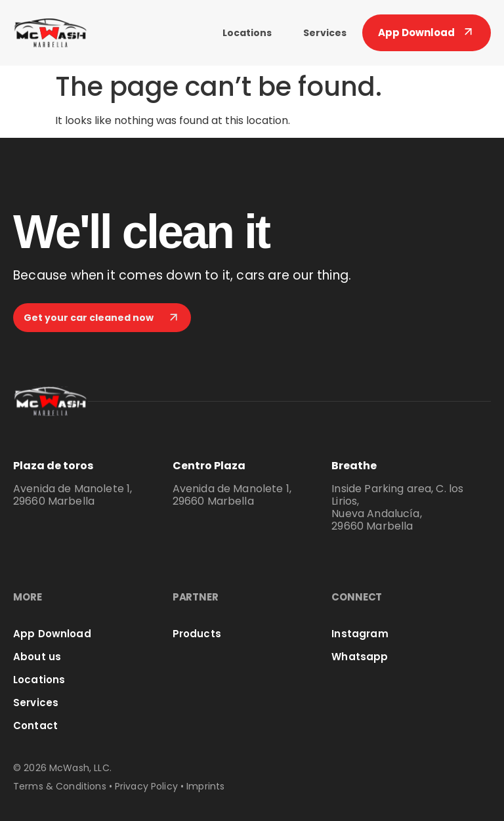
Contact (35, 726)
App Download (52, 634)
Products (197, 634)
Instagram (360, 634)
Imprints (205, 786)
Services (325, 33)
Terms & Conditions (60, 786)
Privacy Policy (146, 786)
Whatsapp (360, 657)
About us (37, 657)
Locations (247, 33)
